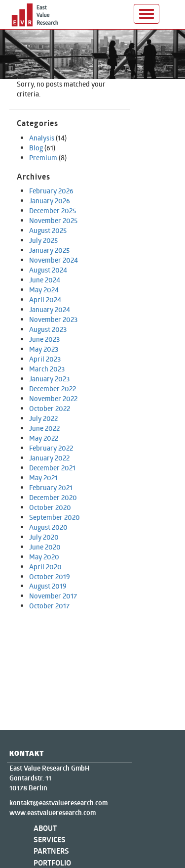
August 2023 (48, 329)
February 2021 (51, 487)
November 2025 (53, 220)
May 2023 (44, 349)
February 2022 (51, 448)
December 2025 (53, 210)
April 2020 (45, 567)
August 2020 (48, 527)
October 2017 (49, 606)
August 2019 (48, 586)
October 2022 (50, 408)
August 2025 (48, 230)
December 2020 (53, 497)
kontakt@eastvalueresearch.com (58, 803)
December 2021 (52, 468)
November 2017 (53, 596)
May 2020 (44, 557)
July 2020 (44, 537)
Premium (43, 158)
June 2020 (45, 547)
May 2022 (44, 438)
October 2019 (50, 576)
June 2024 (45, 280)
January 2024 (50, 309)
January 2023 (49, 379)
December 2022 (53, 388)
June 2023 (44, 339)
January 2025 (49, 250)
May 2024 (44, 290)
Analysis (42, 138)
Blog (36, 148)
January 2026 (50, 201)
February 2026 (51, 191)
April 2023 (45, 359)
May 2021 (43, 478)
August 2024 (48, 270)
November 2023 (53, 319)
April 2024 (45, 299)
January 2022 (49, 458)
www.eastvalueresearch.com (53, 813)
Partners (51, 851)
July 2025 (43, 240)
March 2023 (47, 369)
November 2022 (53, 398)
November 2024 (54, 260)
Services (50, 840)
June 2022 (44, 428)
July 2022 (43, 418)
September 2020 (55, 517)
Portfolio (52, 863)
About (45, 828)
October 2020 (50, 507)
